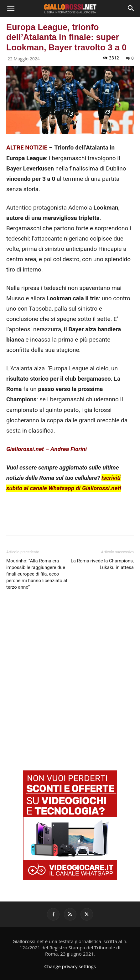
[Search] (131, 8)
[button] (11, 8)
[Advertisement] (70, 676)
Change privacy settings (70, 966)
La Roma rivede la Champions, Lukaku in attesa (102, 564)
